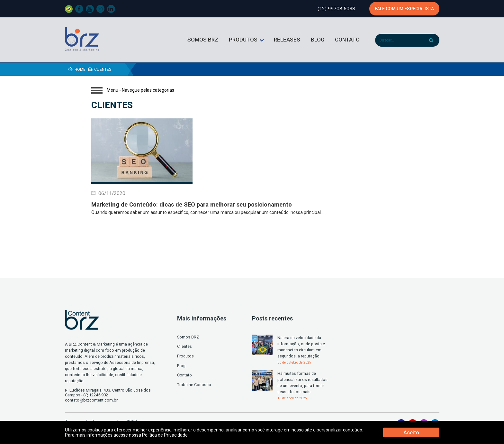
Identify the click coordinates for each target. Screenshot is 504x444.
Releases (287, 40)
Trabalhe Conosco (194, 385)
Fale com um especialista (404, 9)
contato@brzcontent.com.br (91, 400)
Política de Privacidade (165, 435)
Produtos (243, 40)
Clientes (184, 346)
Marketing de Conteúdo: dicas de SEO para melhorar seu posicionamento (192, 204)
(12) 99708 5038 (336, 9)
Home (80, 69)
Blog (318, 40)
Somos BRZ (203, 40)
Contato (347, 40)
